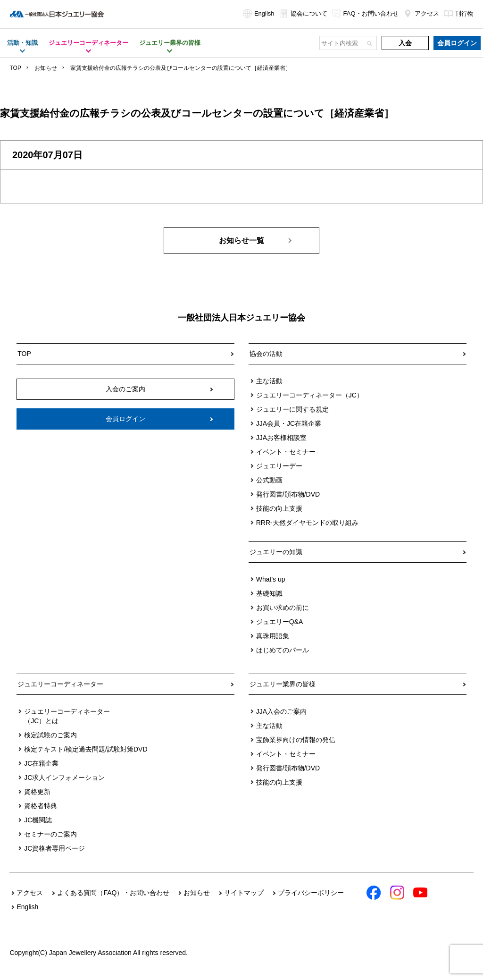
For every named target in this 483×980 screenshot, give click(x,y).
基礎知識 (269, 593)
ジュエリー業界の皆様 (283, 684)
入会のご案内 (125, 389)
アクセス (421, 13)
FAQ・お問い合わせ (365, 13)
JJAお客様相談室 (281, 438)
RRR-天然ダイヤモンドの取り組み (307, 523)
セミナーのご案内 (50, 834)
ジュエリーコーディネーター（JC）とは (67, 716)
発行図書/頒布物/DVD (288, 494)
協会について (303, 13)
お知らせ (46, 68)
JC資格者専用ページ (54, 848)
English (259, 13)
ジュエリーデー (279, 466)
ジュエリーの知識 (276, 552)
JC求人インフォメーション (64, 777)
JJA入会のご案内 (281, 711)
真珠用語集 (273, 636)
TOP (15, 68)
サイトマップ (244, 893)
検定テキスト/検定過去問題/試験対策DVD (86, 749)
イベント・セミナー (286, 452)
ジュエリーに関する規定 (292, 409)
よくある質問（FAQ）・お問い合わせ (113, 893)
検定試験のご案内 (50, 735)
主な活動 (269, 381)
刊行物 (459, 13)
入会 (405, 43)
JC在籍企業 (41, 763)
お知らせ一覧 (241, 241)
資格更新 (37, 792)
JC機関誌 (38, 820)
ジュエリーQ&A (280, 622)
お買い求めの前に (283, 608)
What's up (271, 579)
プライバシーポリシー (311, 893)
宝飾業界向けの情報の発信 (296, 740)
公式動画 (269, 480)
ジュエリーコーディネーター (60, 684)
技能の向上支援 (279, 508)
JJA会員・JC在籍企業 (289, 423)
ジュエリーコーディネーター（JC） (310, 395)
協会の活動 (266, 354)
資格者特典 (41, 806)
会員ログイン (457, 43)
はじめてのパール (283, 650)
